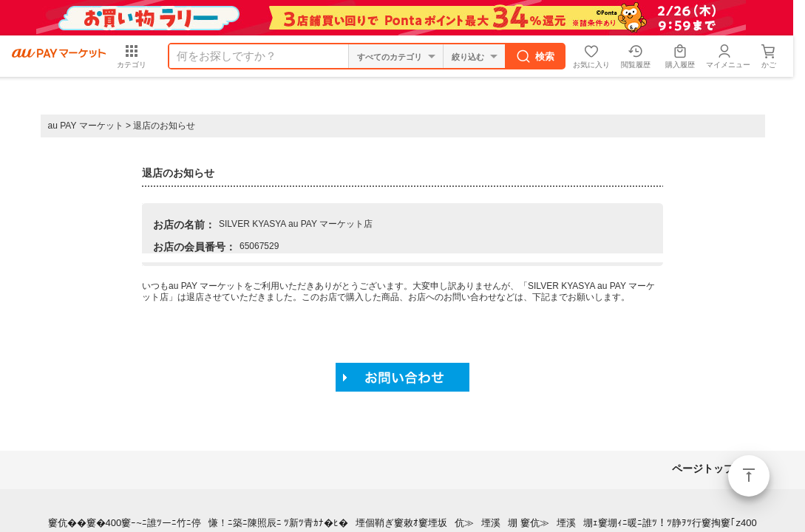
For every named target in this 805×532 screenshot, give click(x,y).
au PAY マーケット (86, 126)
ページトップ (749, 476)
